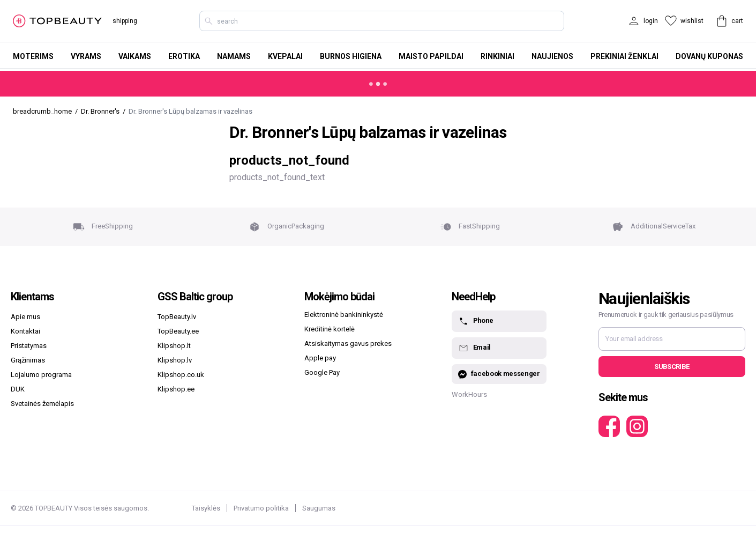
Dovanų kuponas (709, 56)
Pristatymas (29, 346)
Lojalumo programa (41, 375)
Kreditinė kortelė (330, 329)
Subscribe (672, 367)
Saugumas (319, 508)
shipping (125, 21)
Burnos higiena (351, 56)
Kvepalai (285, 56)
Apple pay (320, 358)
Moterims (33, 56)
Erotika (184, 56)
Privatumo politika (261, 508)
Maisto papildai (431, 56)
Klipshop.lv (175, 360)
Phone (476, 321)
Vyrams (86, 56)
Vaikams (135, 56)
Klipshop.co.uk (181, 375)
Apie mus (25, 317)
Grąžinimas (28, 360)
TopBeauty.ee (178, 331)
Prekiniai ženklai (624, 56)
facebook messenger (499, 374)
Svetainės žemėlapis (42, 404)
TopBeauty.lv (177, 317)
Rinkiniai (497, 56)
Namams (234, 56)
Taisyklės (206, 508)
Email (474, 348)
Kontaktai (25, 331)
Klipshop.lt (174, 346)
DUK (18, 389)
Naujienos (552, 56)
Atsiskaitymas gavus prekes (348, 343)
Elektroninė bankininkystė (344, 315)
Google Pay (322, 372)
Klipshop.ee (176, 389)
